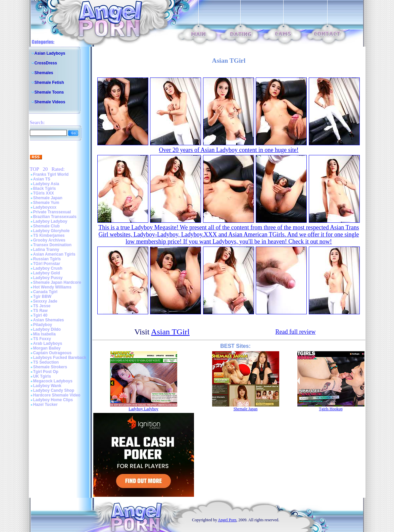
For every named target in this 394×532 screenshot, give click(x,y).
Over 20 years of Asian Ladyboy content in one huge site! (229, 150)
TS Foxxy (42, 339)
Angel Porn (227, 520)
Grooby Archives (49, 240)
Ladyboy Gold (47, 273)
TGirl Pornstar (47, 264)
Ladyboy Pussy (48, 278)
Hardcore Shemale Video (57, 395)
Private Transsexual (52, 212)
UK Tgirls (42, 376)
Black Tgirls (45, 189)
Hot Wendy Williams (52, 287)
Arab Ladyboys (48, 343)
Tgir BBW (42, 297)
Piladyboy (43, 325)
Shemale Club (46, 226)
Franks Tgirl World (51, 174)
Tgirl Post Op (46, 372)
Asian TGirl (170, 332)
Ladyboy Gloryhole (52, 231)
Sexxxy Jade (45, 301)
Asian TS (42, 179)
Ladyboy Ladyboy (50, 221)
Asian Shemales (49, 320)
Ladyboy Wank (47, 386)
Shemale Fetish (49, 83)
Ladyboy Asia (46, 184)
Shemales (44, 73)
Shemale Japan (48, 198)
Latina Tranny (46, 250)
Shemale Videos (50, 102)
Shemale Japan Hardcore (57, 282)
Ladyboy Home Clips (53, 400)
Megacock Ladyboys (53, 381)
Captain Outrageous (53, 353)
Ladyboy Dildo (47, 329)
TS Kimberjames (49, 235)
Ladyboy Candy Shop (54, 390)
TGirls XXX (44, 193)
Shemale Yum (46, 203)
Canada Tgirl (45, 292)
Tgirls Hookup (331, 409)
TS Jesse (42, 306)
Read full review (295, 332)
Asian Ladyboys (50, 53)
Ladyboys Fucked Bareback (60, 358)
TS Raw (40, 311)
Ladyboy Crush (48, 268)
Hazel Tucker (45, 405)
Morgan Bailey (47, 348)
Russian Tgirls (47, 259)
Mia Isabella (44, 334)
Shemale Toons (49, 92)
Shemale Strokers (50, 367)
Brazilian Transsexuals (55, 217)
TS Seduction (46, 362)
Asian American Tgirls (54, 254)
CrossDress (46, 63)
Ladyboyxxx (45, 207)
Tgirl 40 (40, 315)
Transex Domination (53, 245)
